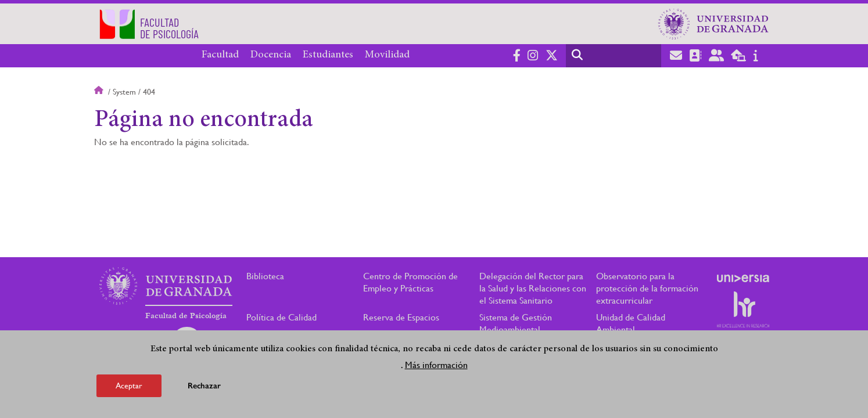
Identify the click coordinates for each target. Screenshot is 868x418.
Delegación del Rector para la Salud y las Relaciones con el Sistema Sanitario (533, 288)
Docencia (271, 55)
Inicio (100, 92)
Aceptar (129, 385)
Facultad (220, 55)
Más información (436, 365)
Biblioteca (265, 276)
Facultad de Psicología (186, 316)
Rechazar (204, 386)
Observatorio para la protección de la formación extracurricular (647, 288)
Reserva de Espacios (401, 317)
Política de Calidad (281, 317)
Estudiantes (328, 55)
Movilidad (387, 55)
